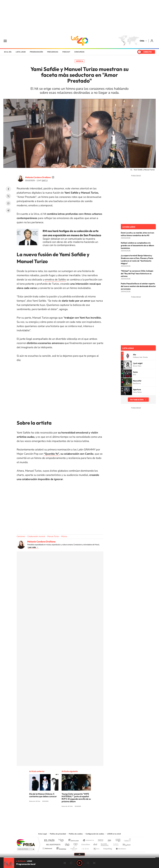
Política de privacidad (58, 834)
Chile (142, 41)
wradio (75, 844)
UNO (67, 844)
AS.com (108, 841)
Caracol (127, 841)
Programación (36, 52)
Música (79, 61)
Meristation (121, 848)
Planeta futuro (115, 844)
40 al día (8, 52)
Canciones (21, 536)
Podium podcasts (74, 848)
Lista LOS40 (21, 52)
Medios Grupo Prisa (26, 849)
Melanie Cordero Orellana (38, 177)
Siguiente (94, 863)
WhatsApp (8, 203)
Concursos (79, 52)
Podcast (66, 52)
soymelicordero (53, 177)
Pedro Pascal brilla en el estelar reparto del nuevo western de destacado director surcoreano (138, 286)
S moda (96, 848)
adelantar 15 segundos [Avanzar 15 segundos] (88, 863)
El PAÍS (49, 841)
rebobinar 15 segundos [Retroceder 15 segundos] (71, 863)
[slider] (79, 858)
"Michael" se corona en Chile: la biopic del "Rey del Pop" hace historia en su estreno (137, 274)
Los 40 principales (62, 841)
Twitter (8, 196)
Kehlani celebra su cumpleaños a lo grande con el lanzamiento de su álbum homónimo (137, 245)
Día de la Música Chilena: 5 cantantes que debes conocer (43, 795)
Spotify (90, 816)
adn (117, 841)
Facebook (8, 189)
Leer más (32, 547)
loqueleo (108, 848)
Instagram (69, 816)
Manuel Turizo (53, 536)
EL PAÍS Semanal (105, 844)
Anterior (65, 863)
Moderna (61, 848)
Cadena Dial (95, 844)
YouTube (74, 816)
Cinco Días (85, 844)
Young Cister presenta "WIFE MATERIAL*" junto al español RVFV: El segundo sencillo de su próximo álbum (76, 798)
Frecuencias (53, 52)
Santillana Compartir (88, 841)
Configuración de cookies (95, 834)
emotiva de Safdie (55, 280)
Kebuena (124, 844)
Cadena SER (100, 841)
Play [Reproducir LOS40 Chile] (79, 863)
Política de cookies (76, 834)
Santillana (74, 841)
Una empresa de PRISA (26, 843)
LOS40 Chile (79, 41)
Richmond (48, 848)
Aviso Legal (43, 834)
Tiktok (64, 816)
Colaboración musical (36, 536)
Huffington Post (53, 844)
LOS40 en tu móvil (114, 834)
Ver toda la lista (137, 400)
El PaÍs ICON (85, 848)
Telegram (8, 210)
